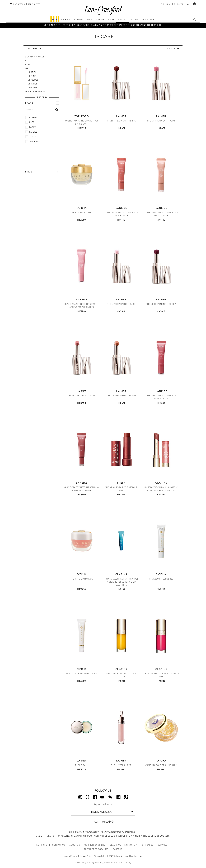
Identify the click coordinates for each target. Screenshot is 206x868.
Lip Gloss (33, 80)
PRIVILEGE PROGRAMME (96, 849)
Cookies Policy (100, 856)
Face (28, 61)
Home (134, 19)
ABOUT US (75, 845)
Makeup (40, 57)
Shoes (100, 19)
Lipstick (32, 72)
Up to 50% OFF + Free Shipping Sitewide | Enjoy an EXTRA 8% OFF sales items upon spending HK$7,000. (103, 25)
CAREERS (117, 849)
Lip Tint (32, 76)
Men (90, 19)
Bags (111, 19)
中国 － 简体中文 (103, 822)
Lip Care (32, 88)
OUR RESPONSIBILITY (95, 845)
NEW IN (66, 19)
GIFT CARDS (147, 845)
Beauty (122, 19)
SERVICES (162, 845)
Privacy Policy (86, 856)
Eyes (28, 65)
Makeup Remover (35, 92)
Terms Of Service (70, 856)
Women (78, 19)
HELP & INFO (41, 845)
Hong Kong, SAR (112, 812)
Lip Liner (33, 84)
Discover (148, 19)
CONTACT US (59, 845)
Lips (27, 68)
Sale (54, 19)
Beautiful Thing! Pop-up (123, 845)
